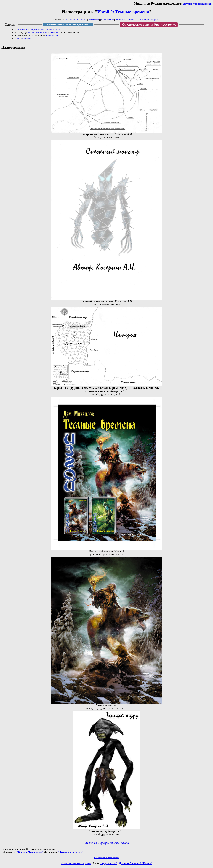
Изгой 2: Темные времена (123, 12)
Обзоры (132, 19)
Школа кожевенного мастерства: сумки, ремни (68, 25)
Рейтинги (94, 19)
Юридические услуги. (149, 25)
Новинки (121, 19)
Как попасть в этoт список (107, 858)
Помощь (142, 19)
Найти (84, 19)
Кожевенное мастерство (76, 863)
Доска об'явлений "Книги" (136, 863)
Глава (18, 38)
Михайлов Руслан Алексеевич (44, 33)
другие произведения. (197, 4)
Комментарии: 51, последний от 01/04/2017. (38, 30)
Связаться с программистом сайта (106, 843)
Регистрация (72, 19)
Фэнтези (27, 38)
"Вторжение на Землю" (71, 852)
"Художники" (108, 863)
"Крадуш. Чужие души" (30, 852)
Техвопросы (153, 19)
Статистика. (52, 36)
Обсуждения (108, 19)
